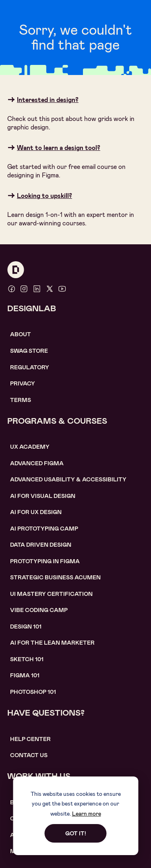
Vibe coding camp (39, 610)
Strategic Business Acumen (55, 577)
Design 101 (26, 627)
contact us (29, 755)
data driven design (41, 545)
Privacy (23, 383)
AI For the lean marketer (52, 643)
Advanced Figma (37, 463)
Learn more (87, 814)
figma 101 (25, 675)
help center (30, 739)
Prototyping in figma (45, 561)
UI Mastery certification (51, 594)
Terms (21, 400)
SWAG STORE (29, 351)
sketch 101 (27, 659)
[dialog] (75, 816)
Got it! (76, 833)
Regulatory (30, 367)
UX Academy (30, 447)
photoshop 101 (33, 692)
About (21, 334)
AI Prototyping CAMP (44, 529)
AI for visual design (43, 496)
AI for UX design (36, 512)
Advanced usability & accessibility (68, 479)
